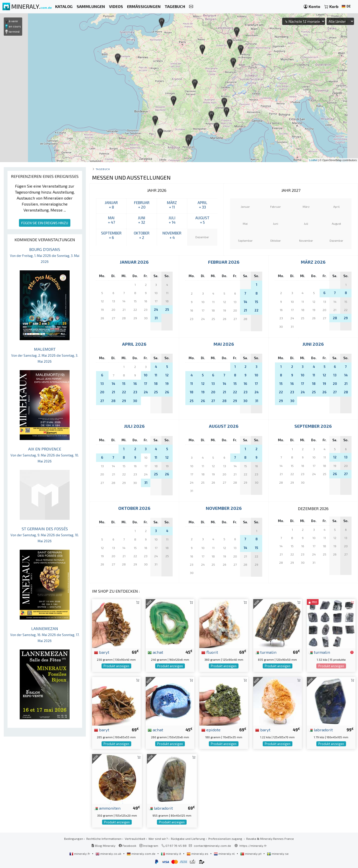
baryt (102, 652)
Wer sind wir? (158, 839)
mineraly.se (278, 854)
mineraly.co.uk (109, 854)
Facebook (127, 846)
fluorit (210, 652)
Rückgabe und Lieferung (188, 839)
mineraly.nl (225, 854)
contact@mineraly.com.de (212, 846)
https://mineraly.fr (253, 846)
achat (155, 652)
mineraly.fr (80, 854)
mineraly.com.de (141, 854)
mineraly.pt (251, 854)
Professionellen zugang (226, 839)
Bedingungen (74, 839)
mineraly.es (198, 854)
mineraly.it (171, 854)
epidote (211, 730)
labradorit (321, 730)
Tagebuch (103, 169)
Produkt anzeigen (116, 666)
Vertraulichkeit (135, 839)
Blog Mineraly (103, 846)
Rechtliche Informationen (104, 839)
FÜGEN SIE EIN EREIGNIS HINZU (45, 223)
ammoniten (107, 808)
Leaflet (313, 160)
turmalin (266, 652)
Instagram (149, 846)
